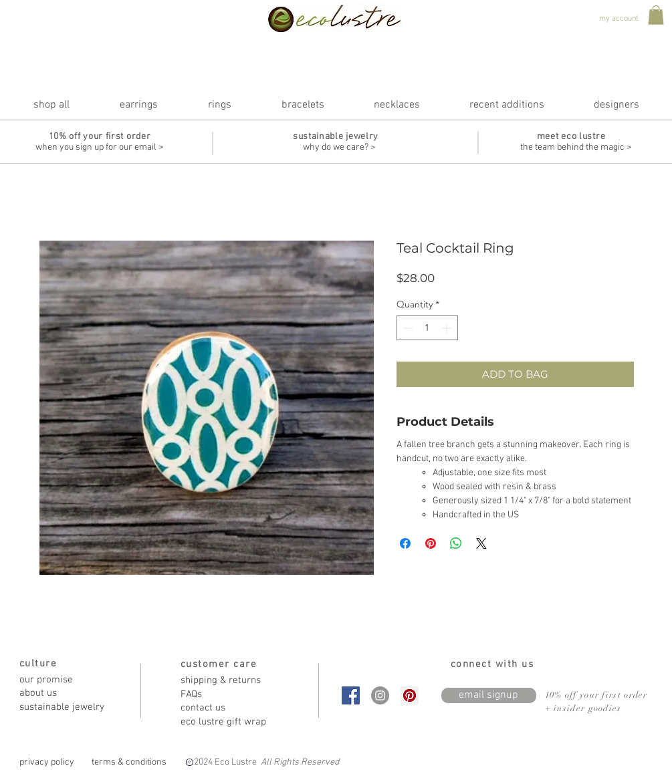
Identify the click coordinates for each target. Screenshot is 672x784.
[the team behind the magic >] (576, 148)
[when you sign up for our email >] (100, 148)
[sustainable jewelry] (67, 707)
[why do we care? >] (339, 148)
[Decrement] (407, 328)
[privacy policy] (47, 762)
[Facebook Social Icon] (351, 695)
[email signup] (489, 695)
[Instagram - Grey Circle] (380, 695)
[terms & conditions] (129, 762)
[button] (656, 15)
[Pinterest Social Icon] (410, 695)
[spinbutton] (427, 328)
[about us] (67, 693)
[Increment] (448, 328)
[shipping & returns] (228, 681)
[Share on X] (481, 543)
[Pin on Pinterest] (431, 543)
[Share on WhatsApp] (456, 543)
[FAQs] (228, 695)
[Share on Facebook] (405, 543)
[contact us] (228, 708)
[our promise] (67, 680)
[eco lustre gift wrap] (228, 722)
